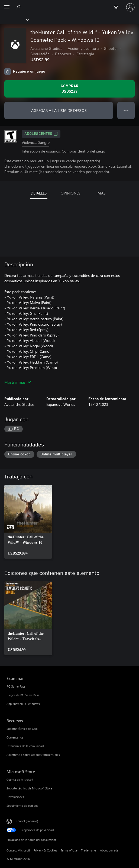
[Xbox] (14, 19)
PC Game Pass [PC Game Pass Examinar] (16, 686)
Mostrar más (18, 382)
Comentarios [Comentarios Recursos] (15, 737)
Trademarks (89, 850)
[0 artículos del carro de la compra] (117, 7)
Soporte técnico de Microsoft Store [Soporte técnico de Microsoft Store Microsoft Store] (29, 788)
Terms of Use (69, 850)
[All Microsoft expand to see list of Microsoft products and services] (7, 7)
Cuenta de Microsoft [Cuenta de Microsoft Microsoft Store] (20, 780)
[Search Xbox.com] (19, 7)
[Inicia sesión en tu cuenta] (130, 7)
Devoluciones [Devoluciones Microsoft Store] (15, 797)
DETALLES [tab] (39, 193)
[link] (28, 522)
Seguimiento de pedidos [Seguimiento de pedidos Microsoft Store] (22, 806)
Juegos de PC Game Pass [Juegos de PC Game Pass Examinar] (23, 695)
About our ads (109, 850)
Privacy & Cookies (45, 850)
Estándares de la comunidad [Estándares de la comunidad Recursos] (25, 746)
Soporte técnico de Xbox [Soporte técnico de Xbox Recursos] (22, 729)
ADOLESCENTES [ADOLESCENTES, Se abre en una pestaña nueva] (41, 134)
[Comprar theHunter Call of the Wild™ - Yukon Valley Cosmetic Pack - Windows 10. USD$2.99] (69, 89)
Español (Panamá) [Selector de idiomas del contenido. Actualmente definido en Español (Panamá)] (26, 821)
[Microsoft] (69, 4)
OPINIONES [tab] (70, 193)
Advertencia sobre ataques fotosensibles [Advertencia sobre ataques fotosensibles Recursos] (33, 755)
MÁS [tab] (101, 193)
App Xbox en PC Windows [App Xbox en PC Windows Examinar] (23, 704)
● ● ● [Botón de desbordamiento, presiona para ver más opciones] (126, 110)
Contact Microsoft (18, 850)
